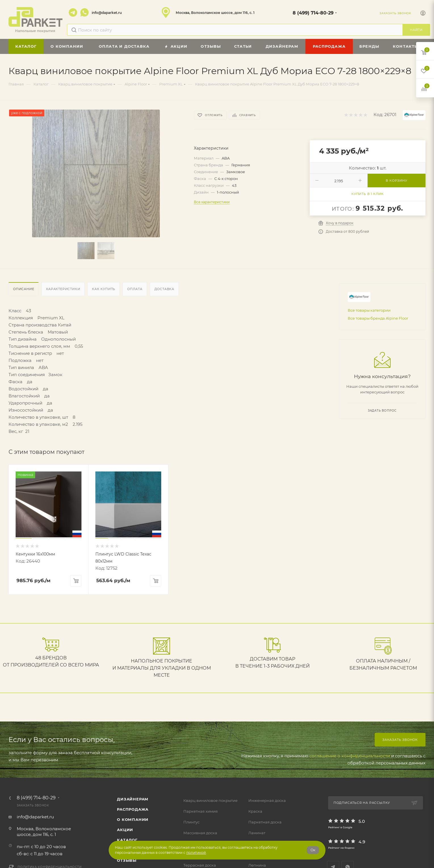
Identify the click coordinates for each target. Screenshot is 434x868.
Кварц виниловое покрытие (210, 800)
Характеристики (63, 289)
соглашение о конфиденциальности (350, 756)
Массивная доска (200, 833)
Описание (24, 289)
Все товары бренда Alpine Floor (378, 318)
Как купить (104, 289)
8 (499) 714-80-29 (313, 13)
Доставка (164, 289)
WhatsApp (85, 12)
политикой (196, 853)
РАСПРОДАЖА (133, 809)
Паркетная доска (265, 822)
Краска (255, 811)
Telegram (73, 12)
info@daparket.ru (107, 13)
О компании (133, 819)
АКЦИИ (125, 830)
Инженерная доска (267, 800)
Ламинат (257, 833)
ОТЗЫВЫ (127, 860)
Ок (313, 850)
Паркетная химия (201, 811)
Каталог (127, 840)
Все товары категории (369, 310)
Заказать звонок (400, 740)
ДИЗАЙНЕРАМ (133, 799)
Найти (416, 30)
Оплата (135, 289)
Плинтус (191, 822)
